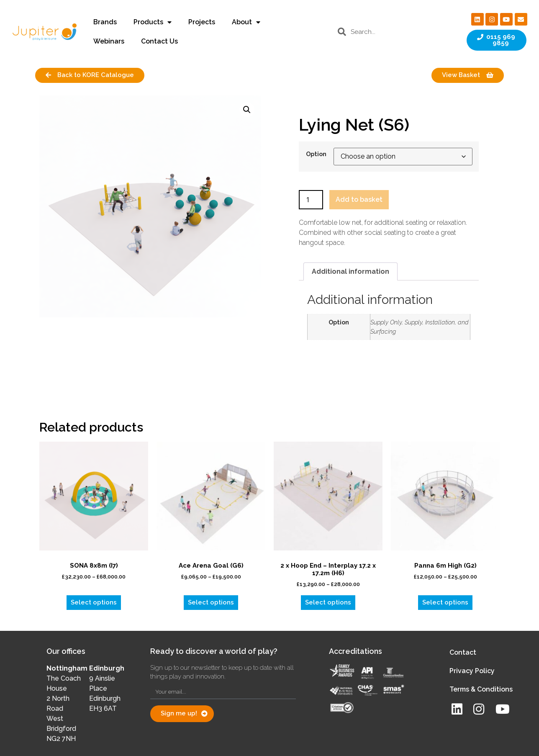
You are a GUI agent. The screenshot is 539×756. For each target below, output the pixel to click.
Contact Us (159, 41)
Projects (202, 22)
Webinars (109, 41)
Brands (105, 22)
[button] (247, 110)
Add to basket (359, 199)
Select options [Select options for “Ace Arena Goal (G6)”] (211, 602)
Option (316, 154)
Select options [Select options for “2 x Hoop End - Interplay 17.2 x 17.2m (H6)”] (328, 602)
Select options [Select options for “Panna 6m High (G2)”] (445, 602)
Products (153, 22)
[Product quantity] (311, 200)
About (246, 22)
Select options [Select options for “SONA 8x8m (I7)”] (94, 602)
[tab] (350, 272)
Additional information (350, 271)
